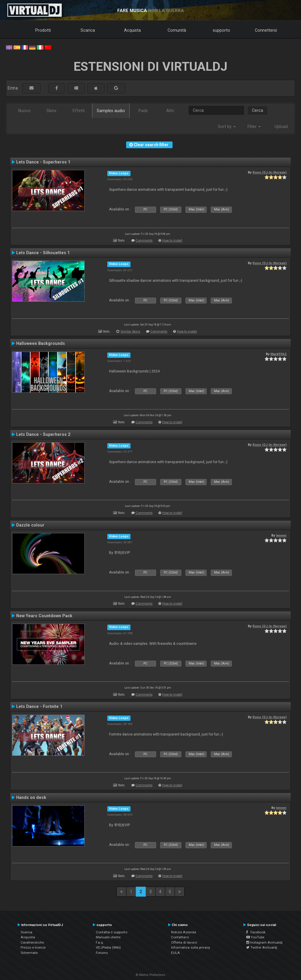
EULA (175, 953)
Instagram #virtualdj (264, 942)
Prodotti (43, 30)
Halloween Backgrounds (41, 343)
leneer (281, 535)
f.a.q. (100, 942)
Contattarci (180, 937)
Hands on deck (31, 797)
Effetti (79, 111)
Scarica (88, 30)
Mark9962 (279, 354)
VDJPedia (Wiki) (108, 947)
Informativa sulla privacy (191, 947)
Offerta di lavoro (184, 942)
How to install (172, 241)
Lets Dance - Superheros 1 (43, 162)
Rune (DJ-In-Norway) (270, 172)
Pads (143, 111)
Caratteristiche (32, 942)
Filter (254, 126)
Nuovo (24, 111)
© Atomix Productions (151, 975)
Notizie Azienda (184, 932)
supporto (221, 30)
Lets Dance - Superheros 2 (43, 434)
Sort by (227, 126)
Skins (51, 111)
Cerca (257, 110)
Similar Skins (130, 332)
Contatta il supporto (112, 932)
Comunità (177, 30)
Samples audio (111, 111)
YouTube (255, 937)
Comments (144, 241)
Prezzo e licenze (33, 947)
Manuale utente (108, 937)
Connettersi (266, 30)
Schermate (29, 953)
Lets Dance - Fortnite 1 (39, 706)
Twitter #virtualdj (262, 947)
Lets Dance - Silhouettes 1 (43, 253)
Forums (102, 953)
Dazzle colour (30, 525)
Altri (170, 111)
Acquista (132, 30)
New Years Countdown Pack (44, 616)
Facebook (256, 932)
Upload (281, 126)
